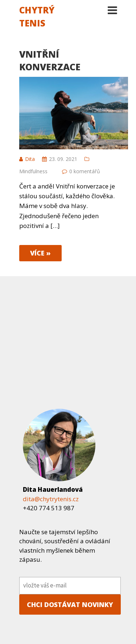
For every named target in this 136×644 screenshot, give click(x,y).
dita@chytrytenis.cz (51, 499)
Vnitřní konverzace (50, 60)
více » (40, 253)
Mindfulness (33, 171)
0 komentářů (85, 171)
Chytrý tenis (37, 16)
